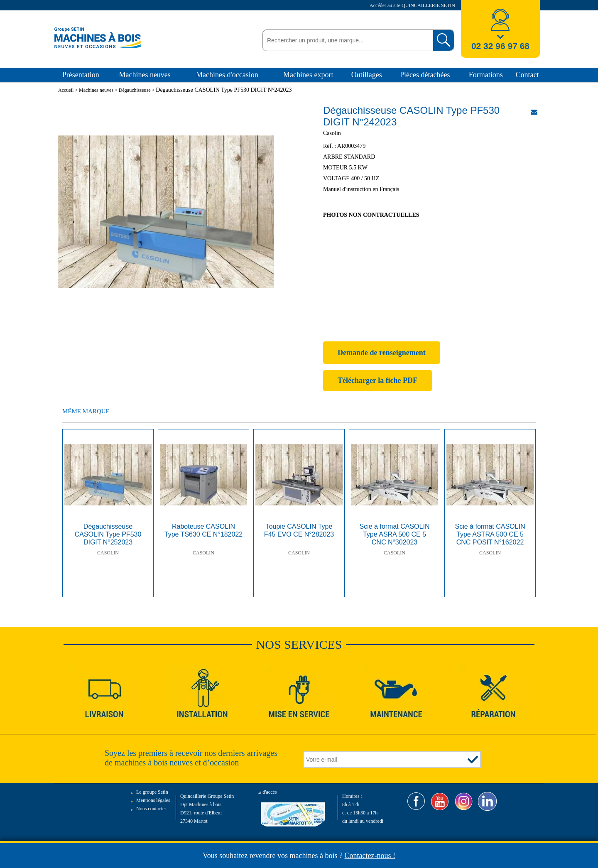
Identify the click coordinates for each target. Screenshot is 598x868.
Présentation (81, 75)
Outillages (367, 75)
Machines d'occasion (227, 75)
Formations (486, 75)
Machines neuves (145, 75)
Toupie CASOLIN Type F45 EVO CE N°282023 (299, 530)
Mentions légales (153, 800)
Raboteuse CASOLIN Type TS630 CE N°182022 (203, 530)
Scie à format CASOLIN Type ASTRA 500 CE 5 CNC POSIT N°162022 (490, 534)
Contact (527, 75)
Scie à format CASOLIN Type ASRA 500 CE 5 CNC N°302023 (395, 534)
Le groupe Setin (152, 792)
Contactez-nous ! (370, 856)
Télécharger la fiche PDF (377, 380)
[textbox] (346, 40)
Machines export (308, 75)
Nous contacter (151, 809)
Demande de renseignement (382, 353)
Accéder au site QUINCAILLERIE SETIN (413, 5)
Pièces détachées (425, 75)
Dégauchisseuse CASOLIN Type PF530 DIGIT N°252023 (108, 534)
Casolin (108, 553)
